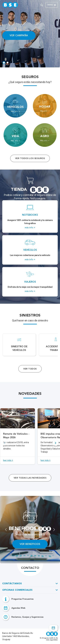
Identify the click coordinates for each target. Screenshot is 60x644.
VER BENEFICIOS (30, 544)
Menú (52, 5)
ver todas (30, 478)
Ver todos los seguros (30, 158)
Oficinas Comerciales (17, 590)
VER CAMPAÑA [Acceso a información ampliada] (19, 35)
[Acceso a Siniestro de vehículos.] (19, 345)
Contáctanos (12, 584)
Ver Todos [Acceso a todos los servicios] (30, 369)
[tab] (4, 63)
